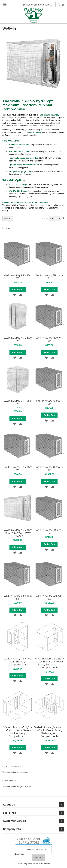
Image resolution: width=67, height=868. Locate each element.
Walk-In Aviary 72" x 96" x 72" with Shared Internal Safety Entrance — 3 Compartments (49, 663)
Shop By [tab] (8, 219)
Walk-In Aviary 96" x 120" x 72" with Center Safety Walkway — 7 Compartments (49, 732)
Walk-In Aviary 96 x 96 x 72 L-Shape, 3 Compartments (18, 662)
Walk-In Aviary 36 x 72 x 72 (49, 339)
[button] (15, 295)
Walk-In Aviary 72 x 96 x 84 (49, 597)
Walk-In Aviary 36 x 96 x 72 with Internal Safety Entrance (18, 533)
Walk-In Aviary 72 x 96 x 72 (49, 469)
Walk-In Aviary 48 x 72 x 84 (49, 532)
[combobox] (38, 5)
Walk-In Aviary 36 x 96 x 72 (49, 402)
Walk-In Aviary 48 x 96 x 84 (18, 597)
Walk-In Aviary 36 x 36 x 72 (49, 277)
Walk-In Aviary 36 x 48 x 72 (18, 339)
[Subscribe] (39, 858)
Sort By (45, 218)
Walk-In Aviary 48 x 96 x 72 (18, 469)
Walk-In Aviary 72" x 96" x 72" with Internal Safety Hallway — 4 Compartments (18, 732)
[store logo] (33, 15)
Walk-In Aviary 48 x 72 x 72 (18, 402)
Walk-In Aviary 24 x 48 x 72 (18, 277)
